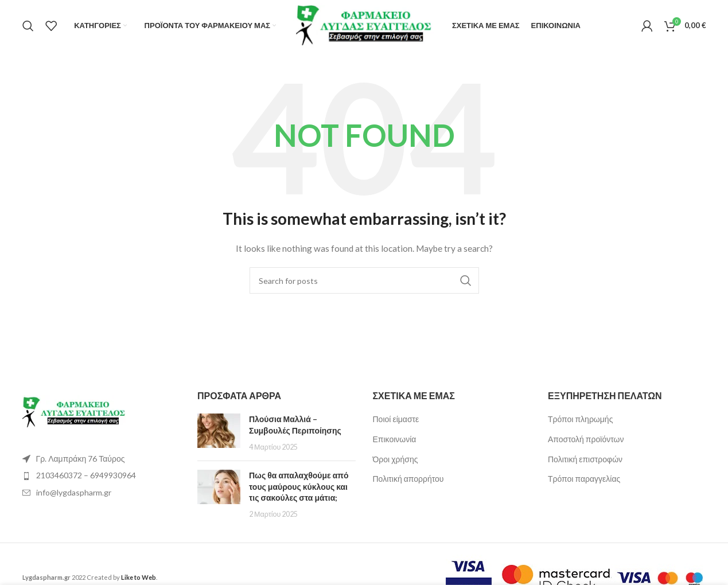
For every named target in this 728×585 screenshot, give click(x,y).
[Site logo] (364, 24)
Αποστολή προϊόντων (586, 439)
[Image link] (74, 412)
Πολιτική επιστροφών (585, 459)
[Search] (28, 26)
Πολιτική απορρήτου (408, 479)
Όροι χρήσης (396, 459)
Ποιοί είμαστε (396, 419)
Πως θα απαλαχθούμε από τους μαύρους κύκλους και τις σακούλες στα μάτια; (299, 486)
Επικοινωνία (395, 439)
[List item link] (102, 475)
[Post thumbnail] (219, 433)
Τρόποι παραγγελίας (584, 479)
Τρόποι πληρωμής (580, 419)
